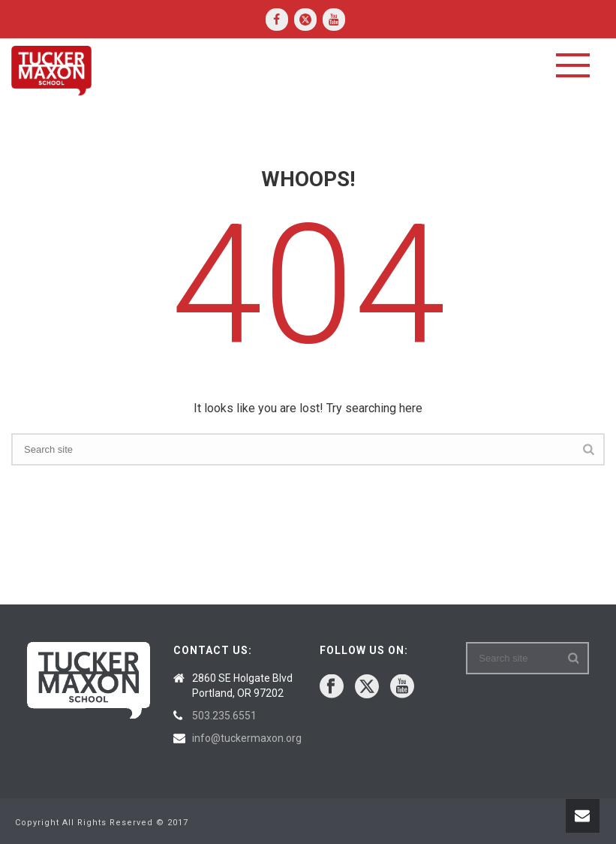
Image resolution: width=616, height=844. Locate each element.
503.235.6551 (224, 716)
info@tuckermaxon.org (247, 738)
